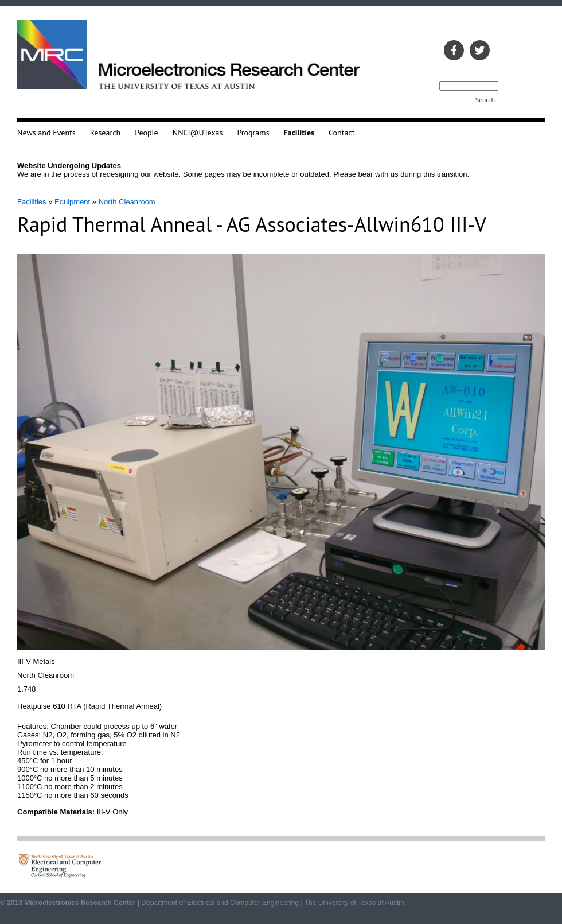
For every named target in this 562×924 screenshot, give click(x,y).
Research (105, 133)
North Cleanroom (127, 202)
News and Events (46, 133)
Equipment (72, 202)
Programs (253, 133)
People (147, 133)
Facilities (32, 202)
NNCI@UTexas (198, 133)
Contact (342, 133)
